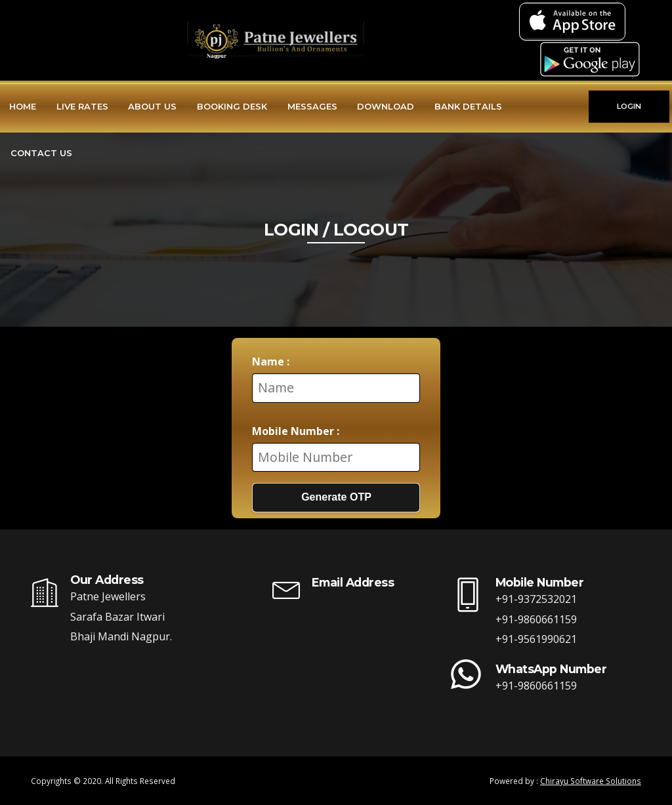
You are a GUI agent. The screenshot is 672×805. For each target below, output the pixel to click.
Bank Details (468, 106)
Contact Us (41, 153)
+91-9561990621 (536, 639)
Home (23, 106)
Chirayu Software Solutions (591, 781)
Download (386, 106)
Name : (271, 361)
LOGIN (629, 106)
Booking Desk (232, 106)
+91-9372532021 (536, 599)
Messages (312, 106)
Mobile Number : (296, 431)
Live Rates (82, 106)
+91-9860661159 (536, 619)
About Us (152, 106)
